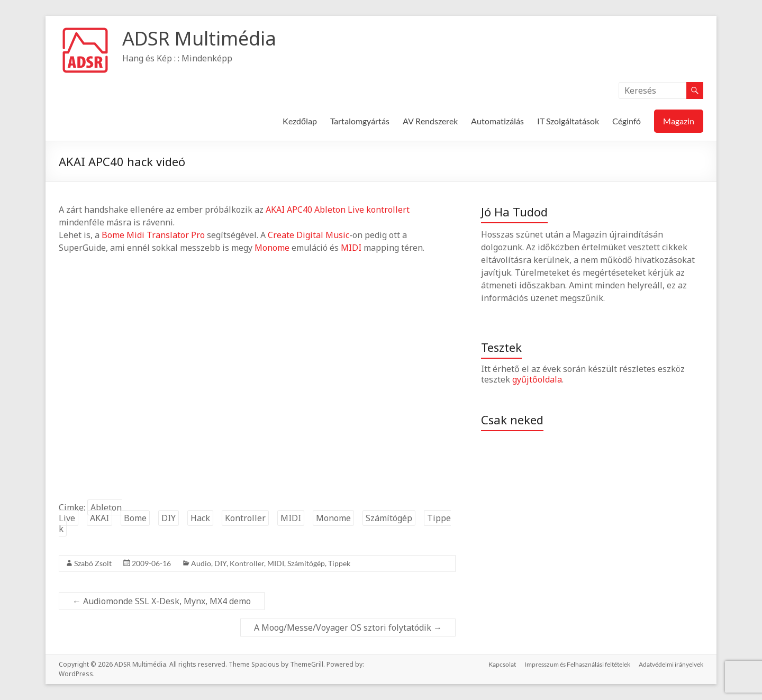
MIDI (351, 248)
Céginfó (627, 121)
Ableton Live (339, 210)
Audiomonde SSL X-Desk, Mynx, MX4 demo (162, 601)
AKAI (275, 210)
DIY (169, 518)
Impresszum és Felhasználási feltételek (577, 664)
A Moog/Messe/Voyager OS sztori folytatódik (348, 628)
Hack (200, 518)
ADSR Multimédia (199, 38)
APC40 (300, 210)
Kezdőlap (300, 121)
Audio (201, 563)
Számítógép (389, 518)
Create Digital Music (309, 235)
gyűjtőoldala (537, 379)
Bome (113, 235)
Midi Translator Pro (166, 235)
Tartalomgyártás (360, 121)
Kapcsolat (502, 664)
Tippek (339, 563)
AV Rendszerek (430, 121)
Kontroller (245, 518)
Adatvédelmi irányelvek (671, 664)
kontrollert (388, 210)
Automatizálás (497, 121)
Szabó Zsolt (93, 563)
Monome (272, 248)
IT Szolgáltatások (568, 121)
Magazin (679, 121)
